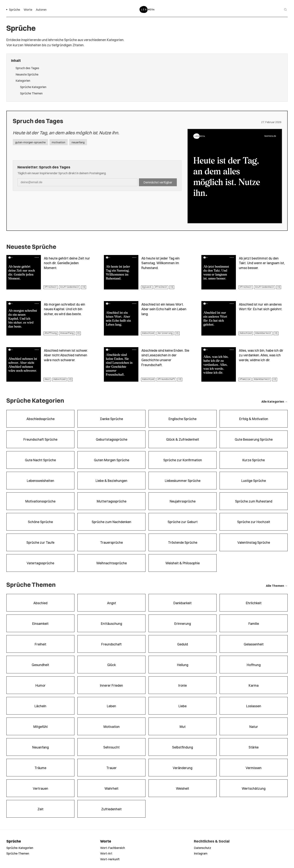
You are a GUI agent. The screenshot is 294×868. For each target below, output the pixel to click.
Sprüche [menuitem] (15, 9)
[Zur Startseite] (147, 9)
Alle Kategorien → (274, 401)
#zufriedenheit (69, 287)
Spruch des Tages (27, 68)
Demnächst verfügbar (158, 182)
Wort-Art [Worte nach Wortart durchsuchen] (106, 853)
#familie (245, 379)
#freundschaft (166, 379)
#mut (47, 379)
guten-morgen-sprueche (30, 142)
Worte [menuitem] (28, 9)
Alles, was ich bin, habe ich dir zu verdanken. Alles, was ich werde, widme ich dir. (261, 355)
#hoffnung (51, 333)
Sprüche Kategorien (33, 87)
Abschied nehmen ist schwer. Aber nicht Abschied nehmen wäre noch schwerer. (66, 355)
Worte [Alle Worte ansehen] (106, 841)
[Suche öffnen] (285, 10)
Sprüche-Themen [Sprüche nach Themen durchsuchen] (18, 853)
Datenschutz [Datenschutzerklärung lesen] (202, 848)
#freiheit (51, 287)
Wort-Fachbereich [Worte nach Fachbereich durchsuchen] (112, 848)
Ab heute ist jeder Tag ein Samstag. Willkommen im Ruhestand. (160, 263)
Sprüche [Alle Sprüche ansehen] (14, 841)
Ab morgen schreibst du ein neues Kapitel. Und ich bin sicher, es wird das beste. (64, 309)
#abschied (148, 333)
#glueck (147, 287)
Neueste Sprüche (27, 74)
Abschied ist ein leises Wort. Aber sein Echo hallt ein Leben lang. (164, 309)
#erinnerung (165, 333)
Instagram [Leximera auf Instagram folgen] (201, 853)
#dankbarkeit (263, 333)
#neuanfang (67, 333)
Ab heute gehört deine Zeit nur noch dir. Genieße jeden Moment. (67, 263)
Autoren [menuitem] (41, 9)
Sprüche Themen (31, 93)
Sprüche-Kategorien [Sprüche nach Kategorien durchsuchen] (20, 848)
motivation (58, 142)
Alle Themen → (277, 586)
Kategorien (23, 80)
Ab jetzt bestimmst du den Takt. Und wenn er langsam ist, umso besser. (262, 263)
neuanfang (78, 142)
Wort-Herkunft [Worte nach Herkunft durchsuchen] (110, 859)
